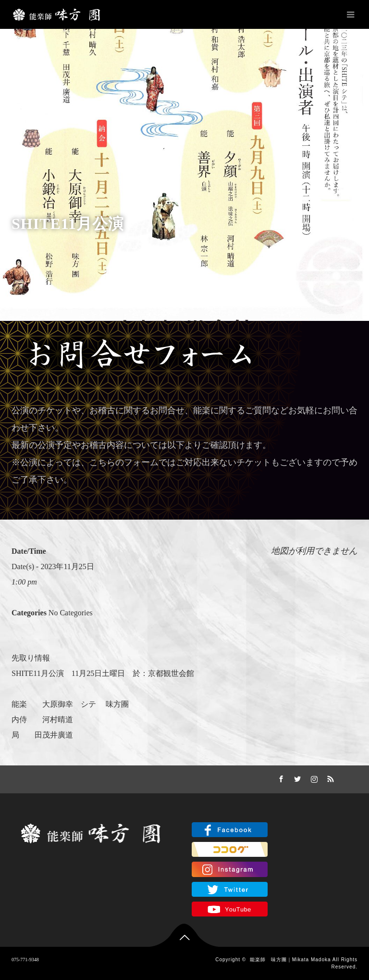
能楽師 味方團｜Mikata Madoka (290, 960)
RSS (330, 777)
